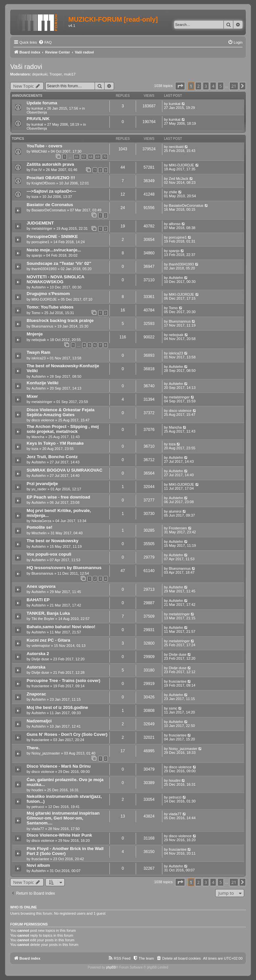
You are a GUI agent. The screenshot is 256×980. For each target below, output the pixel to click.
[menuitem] (45, 42)
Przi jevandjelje (42, 484)
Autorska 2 (38, 654)
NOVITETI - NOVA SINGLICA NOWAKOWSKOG (55, 279)
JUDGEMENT (40, 223)
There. (33, 748)
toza (35, 197)
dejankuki (40, 74)
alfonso (175, 224)
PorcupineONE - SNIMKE (52, 236)
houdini (37, 790)
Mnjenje (35, 334)
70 (105, 157)
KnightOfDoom (43, 183)
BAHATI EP (38, 600)
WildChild (39, 151)
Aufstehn (39, 287)
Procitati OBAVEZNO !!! (51, 178)
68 (91, 157)
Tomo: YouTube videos (50, 307)
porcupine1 (40, 242)
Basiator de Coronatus (50, 205)
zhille (173, 192)
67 (84, 157)
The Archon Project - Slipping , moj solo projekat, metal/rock (63, 429)
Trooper (56, 74)
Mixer (32, 396)
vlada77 (38, 829)
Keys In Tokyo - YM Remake (55, 443)
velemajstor (41, 646)
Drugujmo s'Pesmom (48, 294)
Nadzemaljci (39, 721)
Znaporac (36, 694)
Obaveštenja (37, 112)
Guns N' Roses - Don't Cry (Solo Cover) (67, 734)
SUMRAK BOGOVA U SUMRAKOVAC (65, 470)
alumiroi (175, 511)
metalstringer (42, 228)
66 (77, 157)
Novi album (38, 865)
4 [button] (213, 86)
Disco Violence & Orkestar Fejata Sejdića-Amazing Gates (60, 412)
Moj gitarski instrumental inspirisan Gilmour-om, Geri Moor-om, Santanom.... (63, 818)
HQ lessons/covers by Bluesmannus (64, 568)
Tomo (36, 313)
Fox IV (37, 170)
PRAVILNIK (38, 119)
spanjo (37, 255)
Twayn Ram (38, 352)
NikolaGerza (42, 521)
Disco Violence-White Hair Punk (59, 835)
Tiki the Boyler (43, 619)
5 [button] (221, 86)
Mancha (38, 437)
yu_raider (39, 489)
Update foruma (42, 103)
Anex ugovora (41, 586)
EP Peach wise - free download (58, 497)
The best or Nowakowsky (53, 541)
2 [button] (198, 86)
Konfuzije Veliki (43, 383)
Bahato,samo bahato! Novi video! (61, 627)
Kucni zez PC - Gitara (48, 640)
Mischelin (39, 533)
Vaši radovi (26, 67)
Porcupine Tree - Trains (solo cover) (63, 681)
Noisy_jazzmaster (46, 753)
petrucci (38, 807)
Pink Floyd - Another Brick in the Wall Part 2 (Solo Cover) (65, 851)
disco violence (43, 420)
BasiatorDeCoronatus (49, 210)
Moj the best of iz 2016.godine (57, 707)
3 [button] (206, 86)
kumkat (37, 108)
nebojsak (39, 340)
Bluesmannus (43, 326)
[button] (180, 86)
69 (98, 157)
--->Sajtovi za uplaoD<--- (51, 191)
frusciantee (40, 686)
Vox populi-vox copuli (49, 554)
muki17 (70, 74)
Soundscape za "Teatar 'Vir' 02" (59, 263)
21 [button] (234, 86)
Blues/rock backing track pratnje (60, 320)
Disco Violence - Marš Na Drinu (59, 766)
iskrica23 (39, 358)
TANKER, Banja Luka (48, 613)
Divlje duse (40, 659)
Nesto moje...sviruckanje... (54, 250)
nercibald (176, 147)
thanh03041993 (44, 269)
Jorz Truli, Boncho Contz (52, 457)
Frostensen (178, 528)
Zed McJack (179, 179)
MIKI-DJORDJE (182, 165)
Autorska (36, 667)
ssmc (173, 708)
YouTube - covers (45, 146)
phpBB (111, 967)
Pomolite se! (39, 527)
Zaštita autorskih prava (50, 164)
